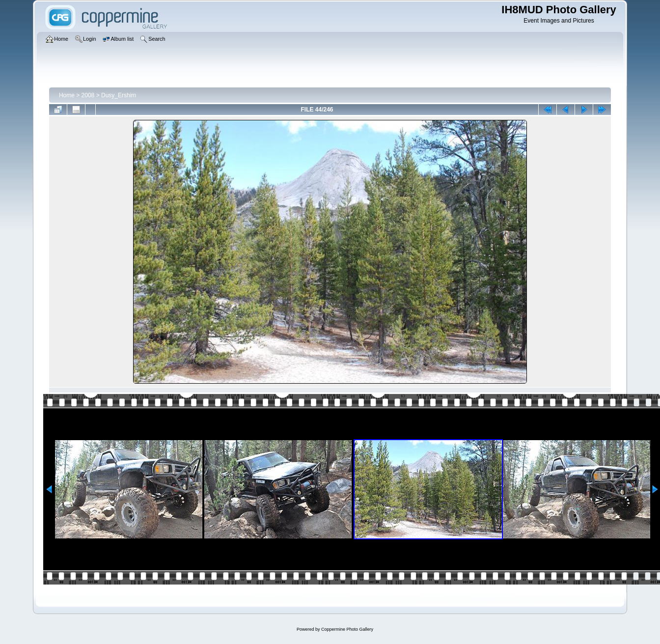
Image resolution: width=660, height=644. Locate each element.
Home (67, 95)
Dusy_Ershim (119, 95)
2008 (88, 95)
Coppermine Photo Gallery (347, 629)
